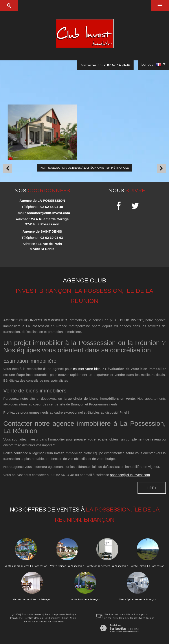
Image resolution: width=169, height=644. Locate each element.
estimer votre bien (87, 369)
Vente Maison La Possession (67, 566)
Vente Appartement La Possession (107, 566)
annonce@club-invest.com (48, 213)
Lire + (152, 488)
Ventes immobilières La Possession (26, 566)
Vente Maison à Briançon (85, 599)
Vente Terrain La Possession (148, 566)
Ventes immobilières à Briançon (32, 599)
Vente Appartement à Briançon (138, 599)
